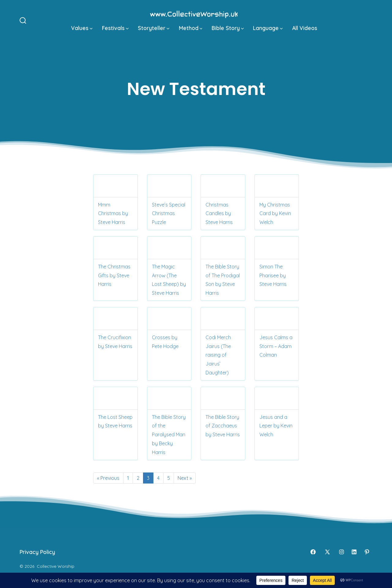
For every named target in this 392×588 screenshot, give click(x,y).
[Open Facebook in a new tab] (313, 552)
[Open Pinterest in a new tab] (367, 552)
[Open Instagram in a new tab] (341, 552)
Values (82, 28)
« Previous (108, 478)
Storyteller (154, 28)
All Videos (305, 28)
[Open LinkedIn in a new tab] (354, 552)
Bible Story (228, 28)
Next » (185, 478)
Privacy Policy (37, 552)
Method (191, 28)
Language (268, 28)
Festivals (115, 28)
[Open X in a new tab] (327, 552)
